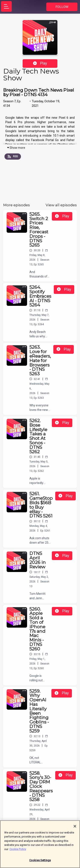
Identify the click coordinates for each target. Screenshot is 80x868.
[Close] (75, 828)
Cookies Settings (40, 862)
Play (40, 63)
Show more (16, 148)
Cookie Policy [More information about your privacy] (18, 851)
